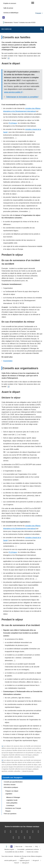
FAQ (36, 847)
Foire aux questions (10, 814)
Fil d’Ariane (13, 123)
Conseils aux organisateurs (20, 368)
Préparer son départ (12, 791)
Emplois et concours (10, 3)
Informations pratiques (11, 787)
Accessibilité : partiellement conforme (28, 849)
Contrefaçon (10, 805)
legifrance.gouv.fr (25, 861)
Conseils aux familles (16, 37)
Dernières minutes (10, 785)
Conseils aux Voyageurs (13, 777)
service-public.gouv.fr (10, 861)
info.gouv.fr (36, 861)
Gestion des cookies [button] (33, 852)
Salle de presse (8, 8)
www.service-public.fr (13, 92)
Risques (8, 811)
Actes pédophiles (12, 803)
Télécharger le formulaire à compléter (22, 97)
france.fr (17, 863)
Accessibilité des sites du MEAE (14, 852)
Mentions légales (9, 849)
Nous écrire (29, 847)
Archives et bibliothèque (11, 13)
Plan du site (19, 847)
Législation (9, 794)
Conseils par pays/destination (13, 782)
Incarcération (8, 361)
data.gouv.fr (26, 863)
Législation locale (12, 800)
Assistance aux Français (13, 808)
